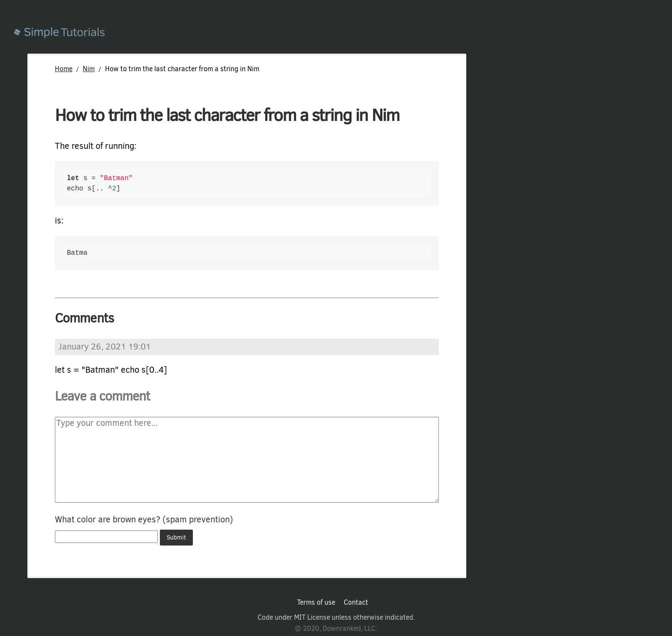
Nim (89, 69)
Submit (176, 538)
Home (64, 69)
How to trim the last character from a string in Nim (227, 115)
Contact (356, 603)
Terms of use (316, 603)
